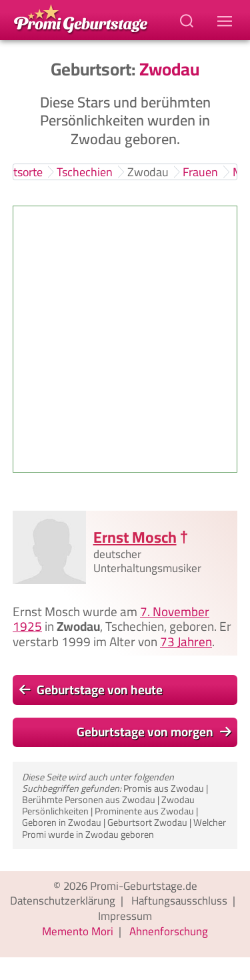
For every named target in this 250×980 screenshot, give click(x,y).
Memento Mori (78, 931)
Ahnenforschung (169, 931)
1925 (27, 627)
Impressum (125, 916)
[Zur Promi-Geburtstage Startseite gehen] (81, 18)
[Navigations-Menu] (227, 20)
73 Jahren (186, 642)
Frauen (200, 172)
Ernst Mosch (135, 537)
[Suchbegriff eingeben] (188, 20)
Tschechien (85, 172)
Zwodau (148, 172)
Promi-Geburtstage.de (144, 886)
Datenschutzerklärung (63, 901)
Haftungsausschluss (179, 901)
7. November (175, 611)
